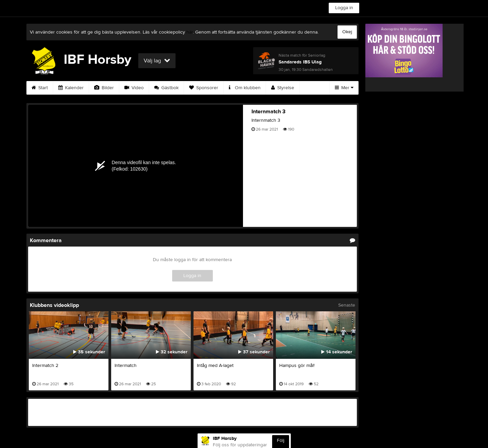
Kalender (71, 88)
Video (134, 88)
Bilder (104, 88)
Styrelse (283, 88)
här (190, 32)
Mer (344, 88)
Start (40, 88)
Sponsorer (204, 88)
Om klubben (245, 88)
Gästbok (166, 88)
